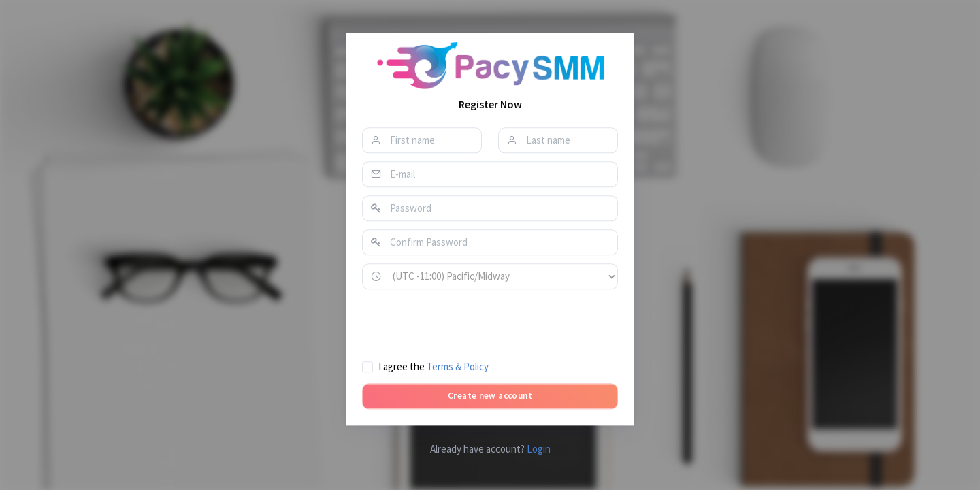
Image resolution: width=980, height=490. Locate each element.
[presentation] (465, 324)
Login (539, 449)
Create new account (490, 396)
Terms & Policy (458, 366)
